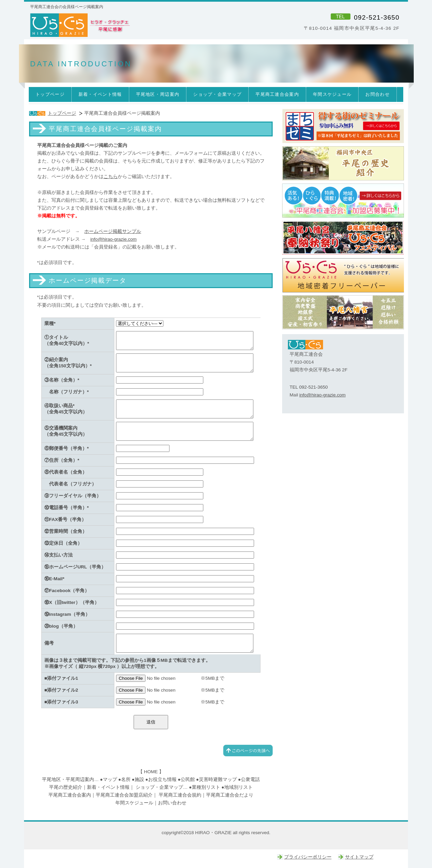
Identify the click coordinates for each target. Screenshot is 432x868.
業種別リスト (206, 787)
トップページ (62, 113)
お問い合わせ (172, 803)
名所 (126, 779)
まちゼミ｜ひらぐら (343, 126)
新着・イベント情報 (108, 787)
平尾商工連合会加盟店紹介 (124, 795)
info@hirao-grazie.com (113, 239)
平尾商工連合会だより (230, 795)
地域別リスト (238, 787)
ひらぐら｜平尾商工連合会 (343, 201)
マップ (110, 779)
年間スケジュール (134, 803)
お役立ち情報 (162, 779)
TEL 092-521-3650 (309, 387)
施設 (139, 779)
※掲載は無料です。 (59, 216)
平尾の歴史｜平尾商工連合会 (343, 164)
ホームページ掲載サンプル (113, 231)
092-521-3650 (377, 17)
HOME (151, 772)
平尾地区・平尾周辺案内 (68, 779)
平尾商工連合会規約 (180, 795)
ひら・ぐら (122, 25)
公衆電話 (250, 779)
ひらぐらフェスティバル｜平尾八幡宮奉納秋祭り (343, 238)
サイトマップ (359, 857)
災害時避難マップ (218, 779)
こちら (111, 177)
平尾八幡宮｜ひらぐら (343, 312)
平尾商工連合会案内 (70, 795)
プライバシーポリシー (308, 857)
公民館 (188, 779)
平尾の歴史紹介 (66, 787)
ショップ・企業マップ (159, 787)
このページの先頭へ (248, 751)
